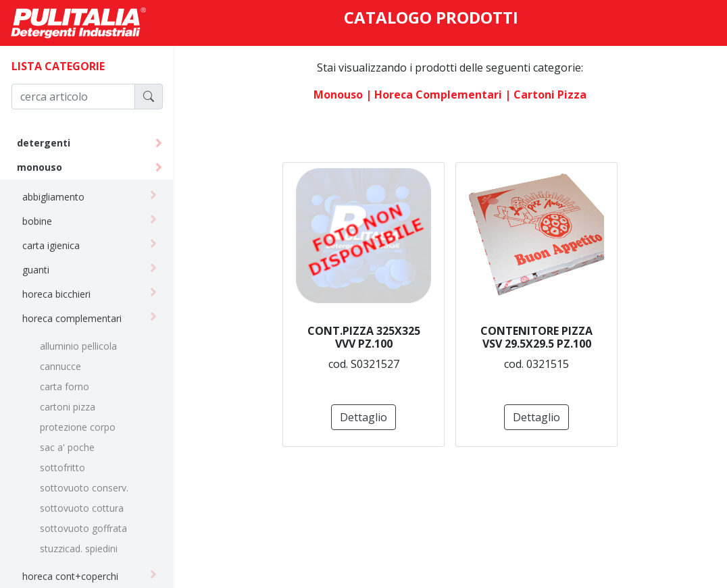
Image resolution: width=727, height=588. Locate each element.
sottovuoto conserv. (84, 488)
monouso (40, 167)
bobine (37, 221)
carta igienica (51, 245)
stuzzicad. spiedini (79, 549)
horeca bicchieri (56, 294)
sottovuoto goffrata (83, 528)
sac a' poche (67, 447)
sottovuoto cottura (82, 508)
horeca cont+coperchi (70, 576)
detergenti (44, 143)
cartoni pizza (68, 407)
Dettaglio (363, 417)
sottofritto (62, 467)
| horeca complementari (434, 95)
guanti (36, 270)
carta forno (65, 386)
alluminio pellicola (78, 346)
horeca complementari (72, 318)
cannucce (60, 366)
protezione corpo (78, 427)
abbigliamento (53, 197)
